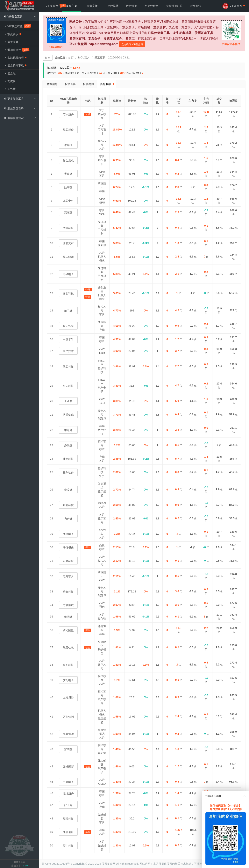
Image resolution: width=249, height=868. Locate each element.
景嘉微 (68, 174)
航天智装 (68, 326)
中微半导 (68, 339)
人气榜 (10, 89)
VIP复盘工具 (20, 17)
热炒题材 (113, 6)
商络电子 (68, 534)
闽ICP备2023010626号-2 (57, 864)
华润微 (68, 617)
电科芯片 (68, 576)
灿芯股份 (68, 130)
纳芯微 (68, 311)
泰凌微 (68, 490)
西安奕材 (68, 243)
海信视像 (68, 547)
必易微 (68, 445)
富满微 (68, 749)
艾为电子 (68, 680)
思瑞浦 (68, 145)
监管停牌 (11, 42)
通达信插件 (17, 50)
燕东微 (68, 212)
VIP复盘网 (54, 6)
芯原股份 (68, 114)
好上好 (68, 805)
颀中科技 (68, 846)
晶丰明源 (68, 257)
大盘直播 (92, 6)
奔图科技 (68, 665)
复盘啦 (10, 73)
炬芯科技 (68, 505)
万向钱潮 (68, 717)
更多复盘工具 (20, 99)
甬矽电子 (68, 274)
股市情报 (132, 6)
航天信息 (68, 648)
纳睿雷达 (68, 734)
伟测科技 (68, 459)
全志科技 (68, 386)
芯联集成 (68, 605)
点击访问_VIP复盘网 (132, 44)
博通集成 (68, 415)
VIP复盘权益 (17, 26)
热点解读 (12, 34)
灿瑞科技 (68, 819)
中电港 (68, 430)
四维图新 (68, 767)
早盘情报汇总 (174, 6)
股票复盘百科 (20, 108)
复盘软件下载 (15, 65)
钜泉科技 (68, 561)
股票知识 (196, 6)
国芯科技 (68, 367)
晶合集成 (68, 160)
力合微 (68, 519)
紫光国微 (68, 630)
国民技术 (68, 351)
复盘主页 (72, 6)
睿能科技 (68, 293)
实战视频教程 (15, 58)
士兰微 (68, 401)
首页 (71, 57)
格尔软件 (68, 472)
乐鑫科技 (68, 592)
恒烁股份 (68, 793)
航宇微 (68, 187)
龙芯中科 (68, 201)
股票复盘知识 (20, 118)
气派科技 (68, 228)
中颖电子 (68, 782)
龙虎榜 (10, 81)
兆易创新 (68, 832)
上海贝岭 (68, 698)
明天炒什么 (152, 6)
